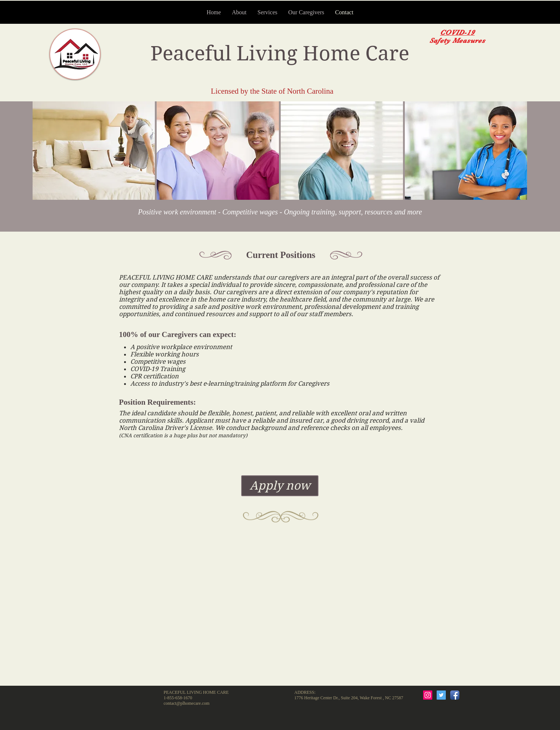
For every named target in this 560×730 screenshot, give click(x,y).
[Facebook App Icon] (455, 695)
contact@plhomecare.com (186, 703)
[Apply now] (280, 486)
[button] (94, 151)
